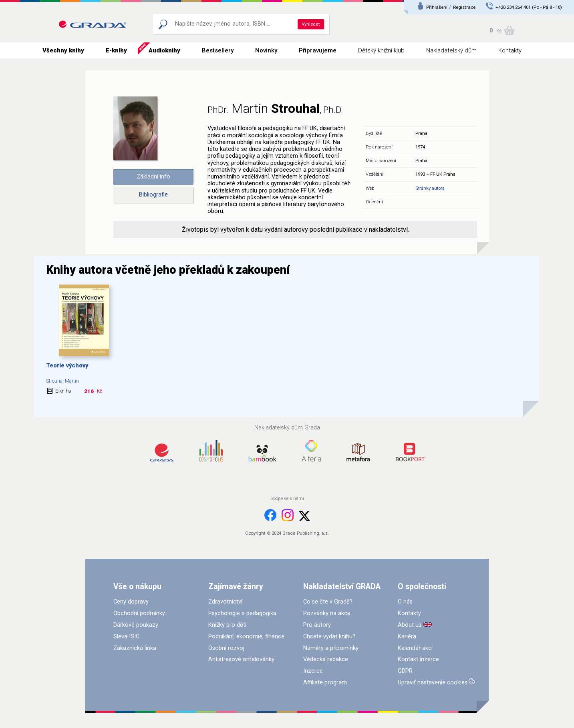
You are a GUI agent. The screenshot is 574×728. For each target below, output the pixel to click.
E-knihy (116, 50)
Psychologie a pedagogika (242, 613)
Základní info (153, 177)
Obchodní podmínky (139, 613)
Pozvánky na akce (327, 613)
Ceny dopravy (131, 602)
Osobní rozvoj (226, 648)
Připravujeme (318, 50)
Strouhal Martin (62, 381)
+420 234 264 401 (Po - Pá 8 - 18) (529, 7)
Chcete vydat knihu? (329, 637)
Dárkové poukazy (136, 625)
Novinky (266, 50)
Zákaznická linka (135, 648)
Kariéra (407, 637)
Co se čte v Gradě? (328, 602)
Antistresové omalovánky (241, 659)
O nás (405, 602)
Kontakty (510, 50)
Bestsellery (218, 50)
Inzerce (313, 671)
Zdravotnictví (225, 602)
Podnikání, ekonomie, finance (246, 637)
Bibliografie (153, 195)
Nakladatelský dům (451, 50)
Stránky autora (430, 188)
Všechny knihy (63, 50)
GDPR (405, 671)
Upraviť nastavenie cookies (433, 683)
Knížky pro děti (227, 625)
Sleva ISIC (126, 637)
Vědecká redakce (326, 659)
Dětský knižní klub (381, 50)
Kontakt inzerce (418, 659)
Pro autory (317, 625)
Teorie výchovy (67, 366)
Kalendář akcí (415, 648)
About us (410, 625)
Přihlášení (437, 7)
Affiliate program (325, 683)
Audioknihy (164, 50)
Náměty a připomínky (331, 648)
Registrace (464, 7)
